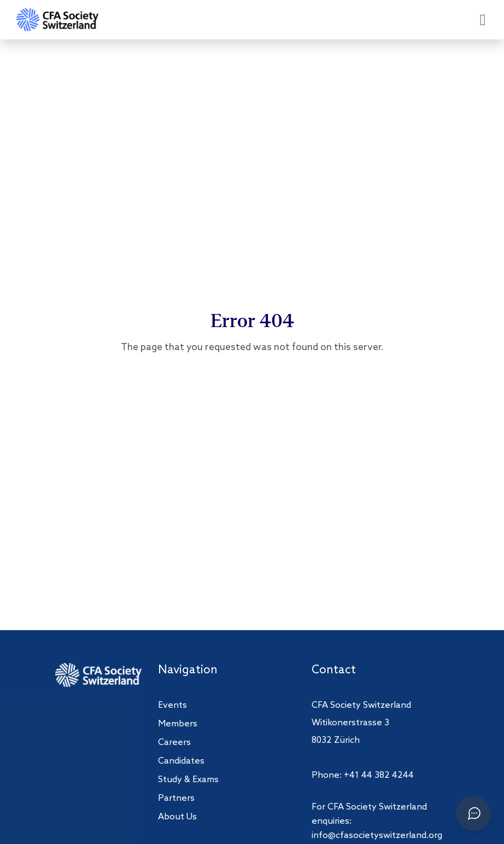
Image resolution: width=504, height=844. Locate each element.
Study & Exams (188, 780)
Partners (176, 798)
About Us (177, 817)
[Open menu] (483, 20)
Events (172, 705)
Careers (174, 743)
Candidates (181, 761)
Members (178, 724)
